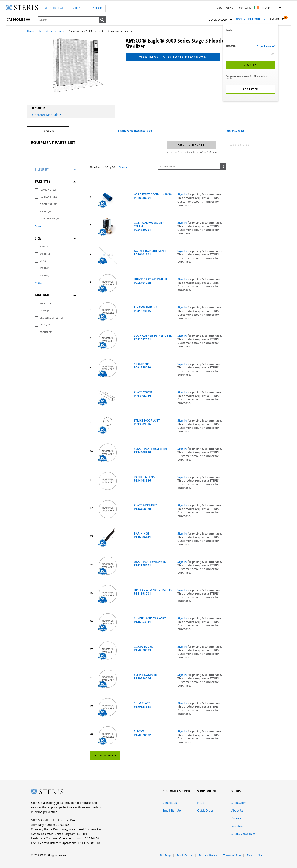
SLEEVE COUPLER (145, 677)
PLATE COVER (143, 394)
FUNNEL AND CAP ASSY (150, 620)
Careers (236, 818)
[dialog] (251, 63)
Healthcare (76, 8)
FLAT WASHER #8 (145, 309)
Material (42, 295)
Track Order (185, 855)
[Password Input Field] (251, 54)
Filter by (42, 169)
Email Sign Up (172, 810)
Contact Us (245, 8)
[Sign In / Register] (250, 19)
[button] (102, 20)
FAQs (201, 803)
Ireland (266, 8)
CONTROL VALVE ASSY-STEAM (149, 226)
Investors (237, 826)
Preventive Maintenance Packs (134, 131)
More (38, 226)
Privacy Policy (208, 855)
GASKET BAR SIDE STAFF (150, 253)
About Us (237, 810)
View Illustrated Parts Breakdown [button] (173, 57)
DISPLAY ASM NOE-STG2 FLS (153, 592)
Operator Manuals (47, 115)
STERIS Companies (243, 834)
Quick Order (220, 20)
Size (38, 238)
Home (30, 31)
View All (124, 167)
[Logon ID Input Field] (251, 38)
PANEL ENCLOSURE (147, 479)
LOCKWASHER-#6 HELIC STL (153, 337)
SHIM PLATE (142, 705)
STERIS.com (239, 803)
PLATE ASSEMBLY (145, 507)
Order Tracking (225, 8)
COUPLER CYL (143, 648)
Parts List (48, 131)
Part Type (43, 181)
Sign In (182, 194)
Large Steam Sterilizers (51, 31)
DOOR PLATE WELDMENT (151, 564)
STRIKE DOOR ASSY (147, 422)
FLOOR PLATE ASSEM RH (150, 450)
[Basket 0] (277, 19)
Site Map (165, 855)
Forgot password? (266, 46)
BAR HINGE (142, 535)
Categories (18, 20)
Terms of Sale (232, 855)
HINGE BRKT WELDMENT (151, 281)
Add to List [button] (240, 145)
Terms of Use (255, 855)
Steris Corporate (54, 8)
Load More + (105, 755)
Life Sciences (96, 8)
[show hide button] (273, 54)
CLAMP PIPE (142, 366)
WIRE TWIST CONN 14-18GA (153, 196)
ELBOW (142, 733)
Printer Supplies (235, 131)
